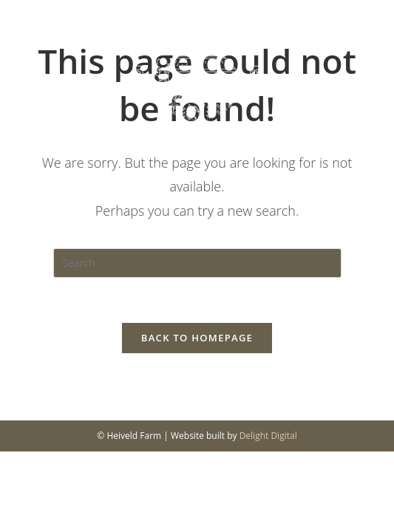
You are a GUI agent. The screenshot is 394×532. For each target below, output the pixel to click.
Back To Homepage (197, 338)
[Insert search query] (197, 263)
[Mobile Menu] (360, 61)
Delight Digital (268, 436)
